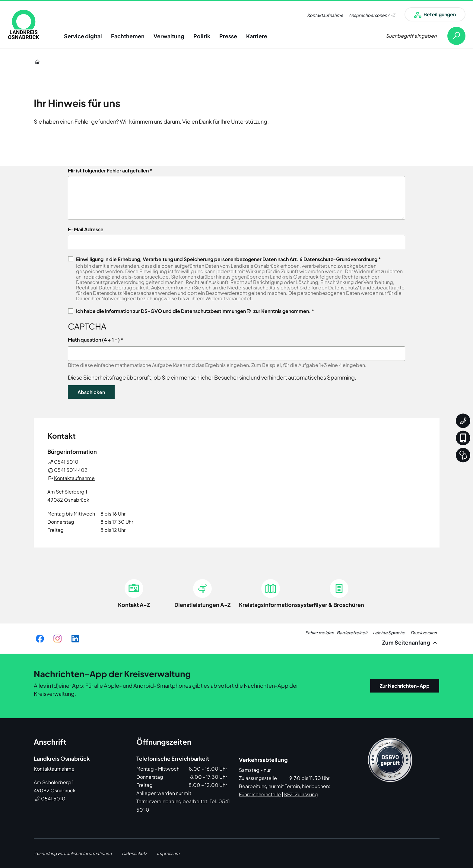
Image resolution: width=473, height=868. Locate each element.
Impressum (168, 853)
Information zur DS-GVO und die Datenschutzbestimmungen (175, 311)
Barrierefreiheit (352, 633)
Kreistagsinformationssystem (278, 605)
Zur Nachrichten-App (405, 686)
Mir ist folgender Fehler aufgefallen (108, 171)
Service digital (83, 36)
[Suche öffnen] (426, 36)
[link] (24, 24)
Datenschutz (134, 853)
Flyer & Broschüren (339, 605)
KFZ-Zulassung (301, 794)
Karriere (257, 36)
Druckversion (424, 633)
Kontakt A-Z (134, 605)
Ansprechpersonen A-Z (372, 15)
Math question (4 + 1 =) (94, 340)
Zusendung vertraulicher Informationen (73, 853)
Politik (202, 36)
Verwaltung (169, 36)
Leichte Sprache (389, 633)
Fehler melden (320, 633)
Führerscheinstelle (260, 794)
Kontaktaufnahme (325, 15)
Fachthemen (128, 36)
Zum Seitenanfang (410, 642)
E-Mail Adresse (86, 229)
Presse (228, 36)
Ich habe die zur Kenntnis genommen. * (195, 311)
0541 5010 (66, 462)
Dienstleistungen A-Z (202, 605)
